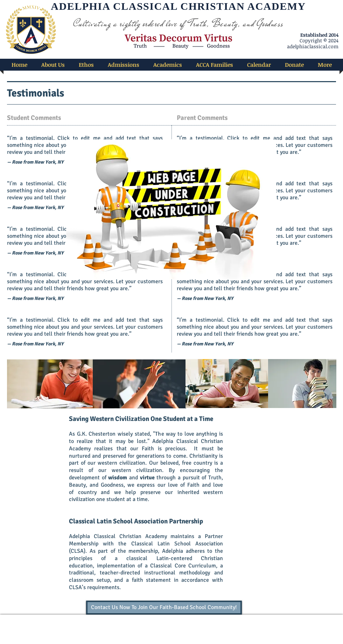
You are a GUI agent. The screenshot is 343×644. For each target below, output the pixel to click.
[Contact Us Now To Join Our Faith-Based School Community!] (164, 608)
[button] (53, 65)
